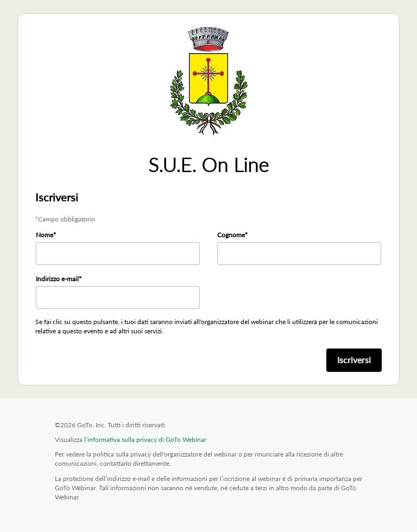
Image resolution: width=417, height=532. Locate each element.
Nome (45, 235)
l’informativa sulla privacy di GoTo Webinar (145, 439)
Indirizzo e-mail (57, 279)
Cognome (231, 235)
